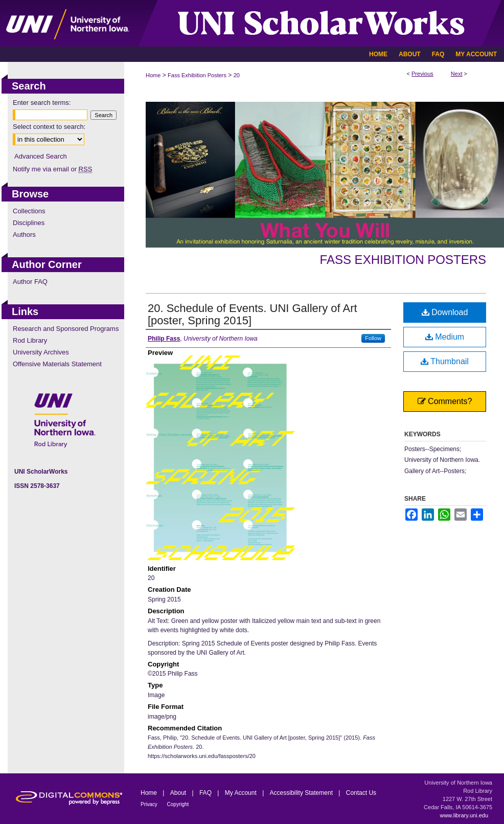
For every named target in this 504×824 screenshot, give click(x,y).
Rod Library (30, 340)
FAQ (206, 793)
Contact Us (361, 793)
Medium (445, 337)
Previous (422, 74)
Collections (29, 211)
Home (153, 75)
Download (445, 312)
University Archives (41, 352)
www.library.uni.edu (464, 815)
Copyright (178, 804)
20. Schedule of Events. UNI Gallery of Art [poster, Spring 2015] (253, 314)
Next (457, 74)
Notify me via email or (52, 169)
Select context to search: (49, 127)
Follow (373, 338)
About (179, 793)
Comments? (445, 401)
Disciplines (29, 223)
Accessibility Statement (302, 793)
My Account (242, 793)
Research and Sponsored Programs (66, 329)
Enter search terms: (42, 103)
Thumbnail (445, 361)
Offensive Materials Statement (57, 364)
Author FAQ (30, 282)
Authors (24, 235)
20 (237, 75)
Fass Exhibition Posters (197, 75)
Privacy (150, 804)
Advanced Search (41, 156)
